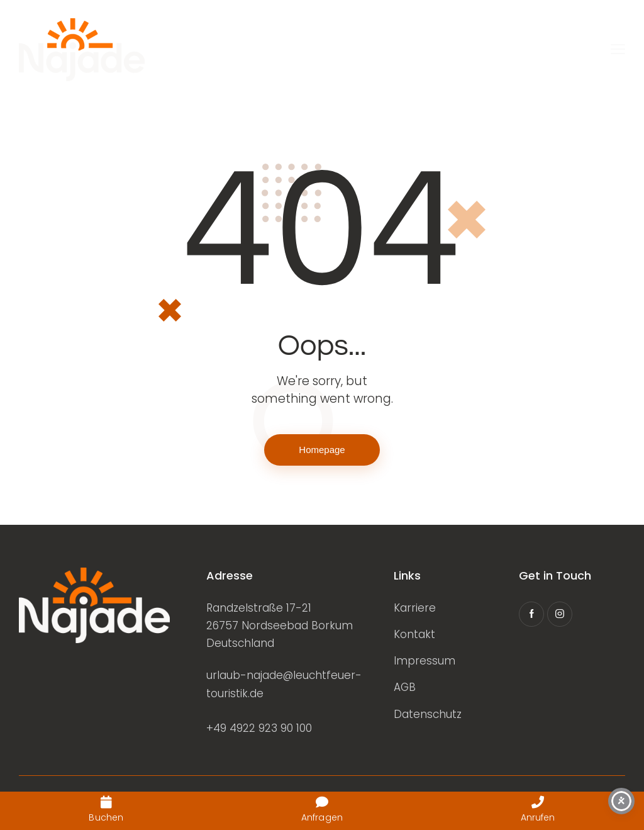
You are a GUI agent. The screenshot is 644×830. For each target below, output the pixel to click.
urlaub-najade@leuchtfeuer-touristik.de (284, 684)
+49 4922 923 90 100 (259, 728)
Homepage (322, 450)
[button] (618, 50)
